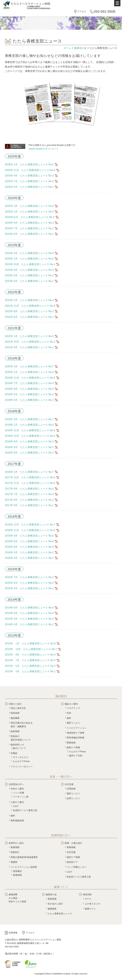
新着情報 (15, 847)
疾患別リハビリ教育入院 (25, 810)
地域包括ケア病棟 (76, 733)
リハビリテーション (77, 728)
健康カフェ (90, 909)
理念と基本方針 (18, 708)
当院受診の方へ (16, 784)
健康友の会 (80, 48)
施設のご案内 (71, 704)
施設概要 (15, 718)
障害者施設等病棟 (76, 738)
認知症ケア (72, 862)
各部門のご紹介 (16, 843)
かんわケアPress (21, 761)
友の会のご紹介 (55, 904)
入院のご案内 (17, 802)
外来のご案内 (17, 789)
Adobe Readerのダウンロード (43, 149)
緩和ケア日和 (76, 756)
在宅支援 (69, 784)
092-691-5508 (104, 12)
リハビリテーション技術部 (24, 867)
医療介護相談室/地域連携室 (24, 857)
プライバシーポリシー (22, 767)
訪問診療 (71, 789)
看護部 (14, 862)
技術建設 (17, 871)
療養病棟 (71, 743)
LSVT (16, 806)
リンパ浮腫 (19, 793)
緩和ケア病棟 (73, 747)
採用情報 (13, 933)
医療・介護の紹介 (73, 843)
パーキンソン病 (21, 797)
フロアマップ (73, 708)
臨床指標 (15, 731)
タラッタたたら (21, 757)
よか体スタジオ (92, 904)
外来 (69, 713)
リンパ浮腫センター (77, 867)
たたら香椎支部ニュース (60, 914)
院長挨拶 (15, 713)
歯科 (69, 718)
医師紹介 (15, 852)
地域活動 (87, 894)
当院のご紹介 (15, 704)
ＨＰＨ (88, 899)
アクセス (82, 11)
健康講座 (52, 909)
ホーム (67, 48)
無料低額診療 (17, 820)
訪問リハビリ (73, 798)
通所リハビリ (73, 723)
